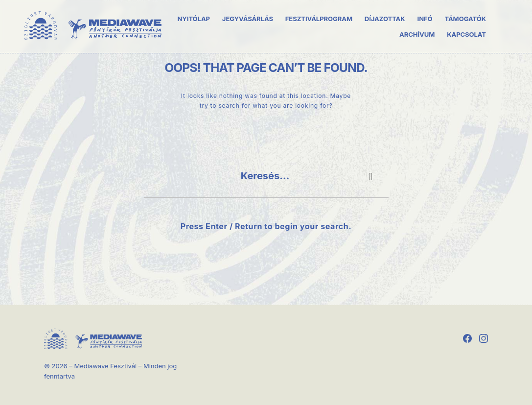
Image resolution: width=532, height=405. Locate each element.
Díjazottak (385, 18)
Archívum (417, 34)
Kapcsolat (466, 34)
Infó (425, 18)
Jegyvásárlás (248, 18)
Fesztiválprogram (319, 18)
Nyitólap (194, 18)
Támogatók (465, 18)
